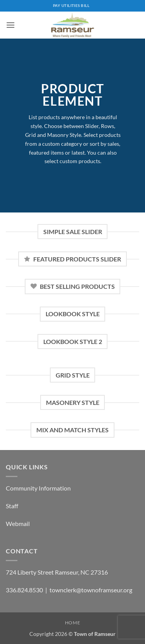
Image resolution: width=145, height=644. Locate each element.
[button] (10, 25)
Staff (12, 506)
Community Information (38, 488)
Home (72, 623)
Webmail (18, 523)
